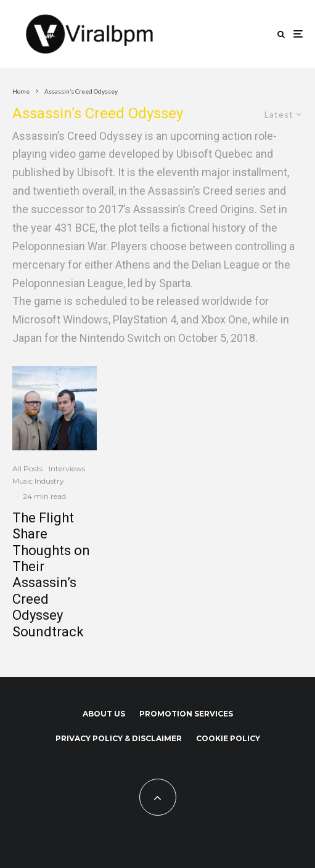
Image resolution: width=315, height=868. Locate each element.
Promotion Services (186, 714)
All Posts (27, 468)
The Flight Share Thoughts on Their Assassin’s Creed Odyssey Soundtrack (51, 575)
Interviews (67, 468)
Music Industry (38, 481)
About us (104, 714)
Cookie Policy (228, 738)
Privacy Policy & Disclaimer (119, 738)
